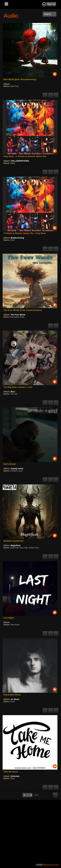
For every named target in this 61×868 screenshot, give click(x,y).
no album (15, 699)
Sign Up (51, 4)
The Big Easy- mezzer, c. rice (18, 387)
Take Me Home (11, 772)
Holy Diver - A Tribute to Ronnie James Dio (25, 156)
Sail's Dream (10, 464)
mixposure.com (51, 865)
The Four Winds (18, 315)
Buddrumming (17, 238)
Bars (13, 392)
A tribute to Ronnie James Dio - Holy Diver (25, 233)
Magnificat (16, 545)
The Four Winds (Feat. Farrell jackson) (23, 310)
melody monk (17, 469)
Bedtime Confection (13, 541)
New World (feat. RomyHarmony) (20, 79)
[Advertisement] (30, 831)
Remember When (12, 695)
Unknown (15, 776)
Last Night (9, 618)
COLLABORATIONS (20, 161)
